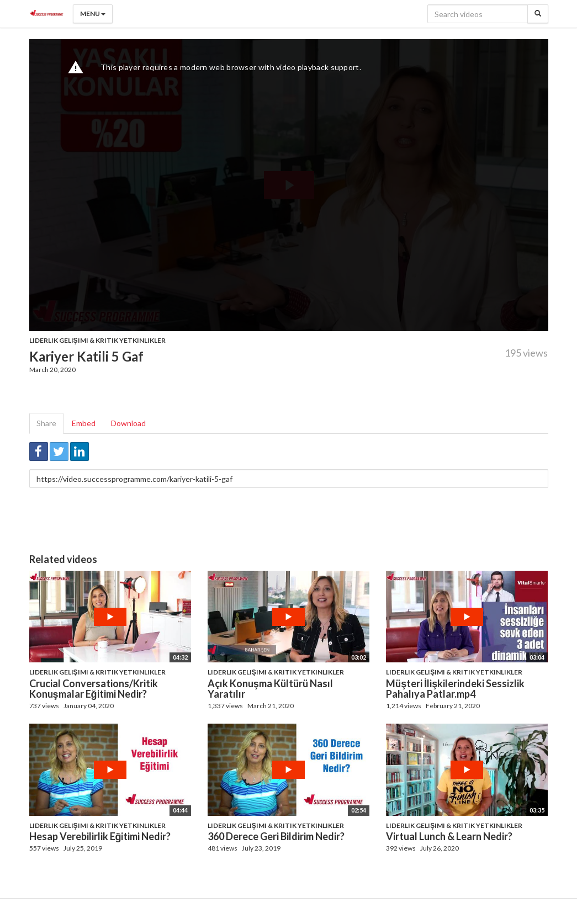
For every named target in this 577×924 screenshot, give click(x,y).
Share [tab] (46, 423)
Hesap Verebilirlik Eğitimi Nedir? (100, 836)
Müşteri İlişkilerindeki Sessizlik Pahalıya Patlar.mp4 (455, 689)
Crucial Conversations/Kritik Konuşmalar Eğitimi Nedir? (94, 689)
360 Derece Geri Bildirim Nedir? (276, 836)
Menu (93, 14)
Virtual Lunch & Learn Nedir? (449, 836)
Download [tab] (128, 423)
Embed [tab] (84, 423)
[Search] (538, 14)
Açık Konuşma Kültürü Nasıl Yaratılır (270, 689)
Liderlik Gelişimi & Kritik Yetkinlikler (97, 340)
